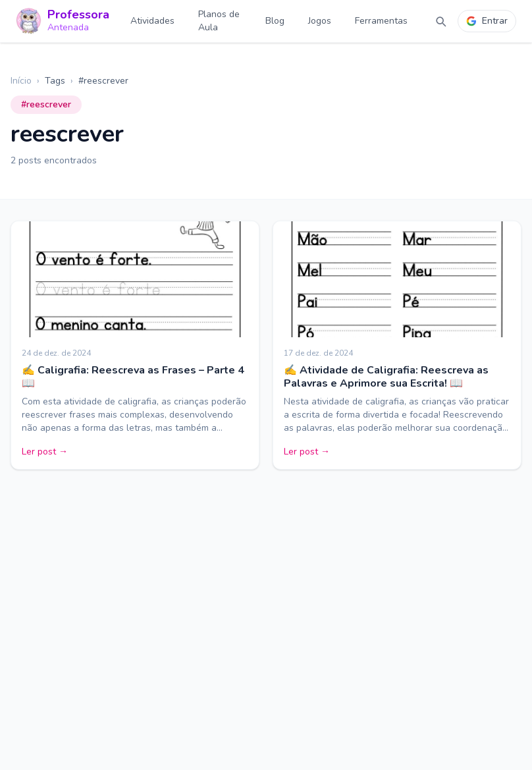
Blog (275, 21)
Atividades (152, 21)
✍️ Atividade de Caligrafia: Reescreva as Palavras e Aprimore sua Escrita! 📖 (386, 377)
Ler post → (45, 452)
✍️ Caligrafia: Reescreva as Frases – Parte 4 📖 (133, 377)
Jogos (320, 21)
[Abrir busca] (440, 21)
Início (21, 81)
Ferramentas (381, 21)
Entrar (487, 21)
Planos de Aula (219, 21)
